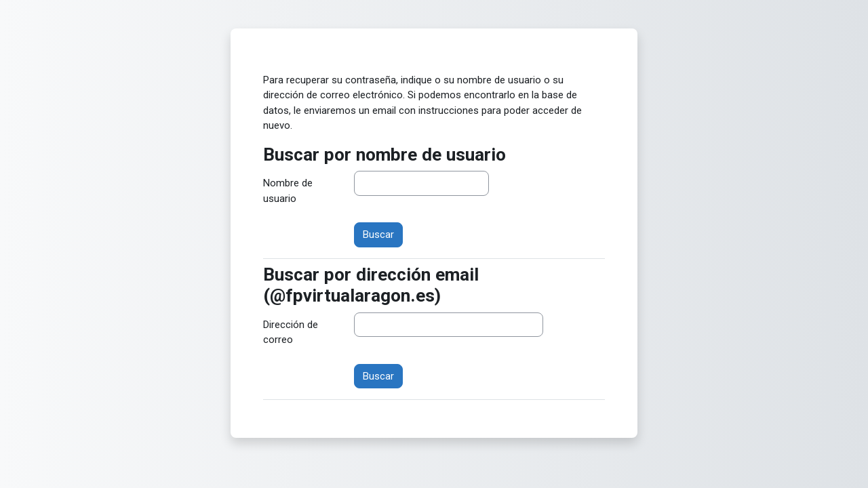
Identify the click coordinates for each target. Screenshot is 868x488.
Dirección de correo (291, 332)
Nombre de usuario (288, 191)
